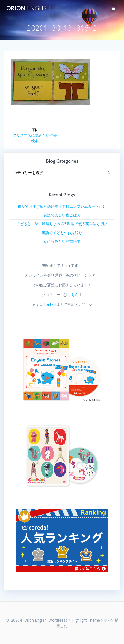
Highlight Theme (86, 620)
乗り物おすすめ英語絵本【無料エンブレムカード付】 (62, 206)
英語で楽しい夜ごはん (62, 215)
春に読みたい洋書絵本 (62, 241)
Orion (28, 8)
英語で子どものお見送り (62, 233)
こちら (73, 295)
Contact (50, 304)
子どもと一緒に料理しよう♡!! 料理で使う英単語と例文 (62, 224)
